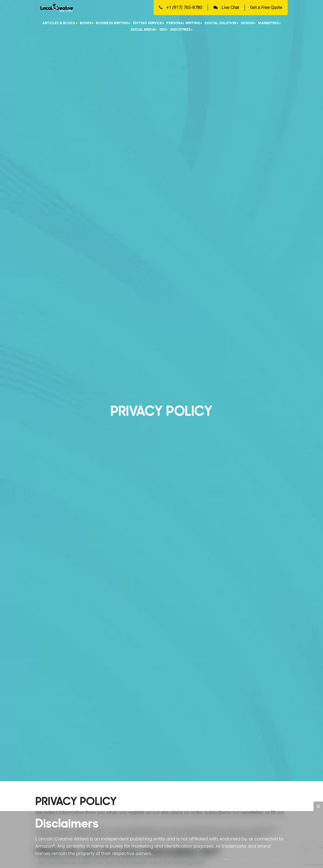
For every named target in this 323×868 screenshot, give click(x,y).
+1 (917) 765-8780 (181, 7)
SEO (164, 29)
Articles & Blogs (60, 23)
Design (248, 23)
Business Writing (113, 23)
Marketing (270, 23)
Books (87, 23)
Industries (181, 29)
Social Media (144, 29)
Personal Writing (184, 23)
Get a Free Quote (266, 7)
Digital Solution (222, 23)
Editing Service (149, 23)
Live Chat (226, 7)
